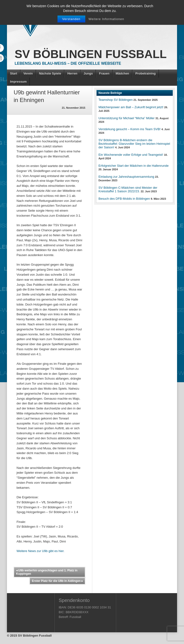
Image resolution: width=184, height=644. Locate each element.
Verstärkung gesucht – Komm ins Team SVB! (129, 129)
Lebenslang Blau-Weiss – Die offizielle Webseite (68, 63)
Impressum (18, 82)
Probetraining (146, 73)
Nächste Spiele (50, 73)
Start (14, 73)
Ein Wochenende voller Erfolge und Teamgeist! (131, 155)
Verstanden (71, 19)
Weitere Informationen (106, 19)
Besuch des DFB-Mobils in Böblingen (124, 199)
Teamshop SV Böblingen (115, 100)
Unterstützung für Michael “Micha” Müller (126, 118)
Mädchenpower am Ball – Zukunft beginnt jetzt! (131, 107)
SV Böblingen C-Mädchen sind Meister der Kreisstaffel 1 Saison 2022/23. (128, 189)
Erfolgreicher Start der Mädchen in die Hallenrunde (134, 166)
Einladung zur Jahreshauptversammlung (126, 177)
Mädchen (122, 73)
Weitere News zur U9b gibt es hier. (40, 551)
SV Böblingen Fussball (91, 54)
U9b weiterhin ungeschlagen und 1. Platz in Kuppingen (47, 572)
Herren (72, 73)
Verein (28, 73)
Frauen (104, 73)
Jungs (88, 73)
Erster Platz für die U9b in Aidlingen (57, 581)
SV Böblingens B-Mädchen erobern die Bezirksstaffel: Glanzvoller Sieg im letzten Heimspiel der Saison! (134, 144)
